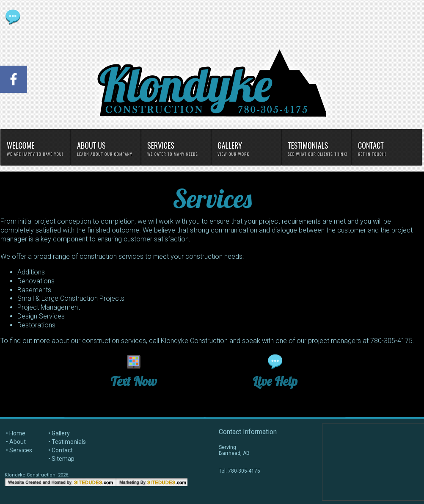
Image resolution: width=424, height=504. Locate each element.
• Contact (61, 450)
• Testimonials (67, 442)
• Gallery (59, 433)
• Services (19, 450)
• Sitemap (61, 459)
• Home (16, 433)
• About (16, 442)
